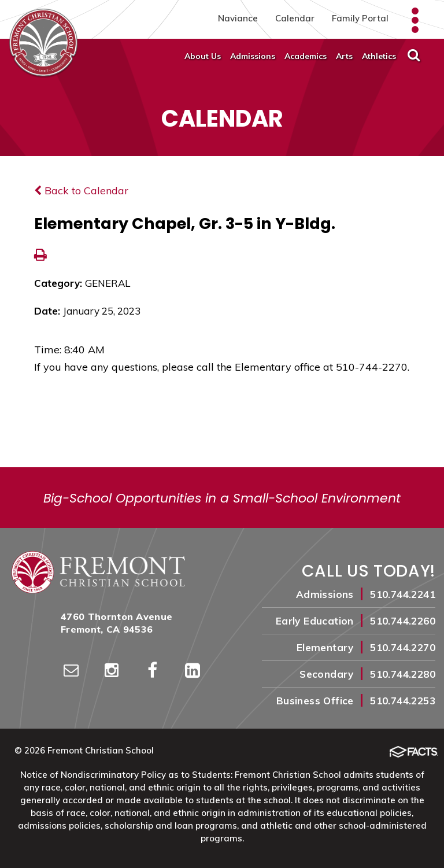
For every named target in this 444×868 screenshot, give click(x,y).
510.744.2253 (403, 701)
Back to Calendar (81, 191)
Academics (306, 56)
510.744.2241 (403, 594)
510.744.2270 (403, 647)
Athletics (379, 56)
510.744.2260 (403, 621)
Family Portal (360, 18)
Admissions (253, 56)
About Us (203, 56)
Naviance (238, 18)
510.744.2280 (403, 674)
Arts (344, 56)
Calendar (295, 18)
